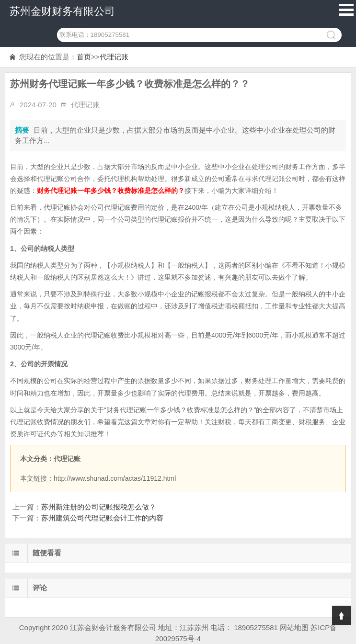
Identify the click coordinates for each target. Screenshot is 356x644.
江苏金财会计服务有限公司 (113, 627)
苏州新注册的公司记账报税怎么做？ (99, 507)
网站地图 (294, 627)
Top (342, 615)
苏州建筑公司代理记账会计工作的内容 (102, 518)
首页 (84, 57)
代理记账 (114, 57)
